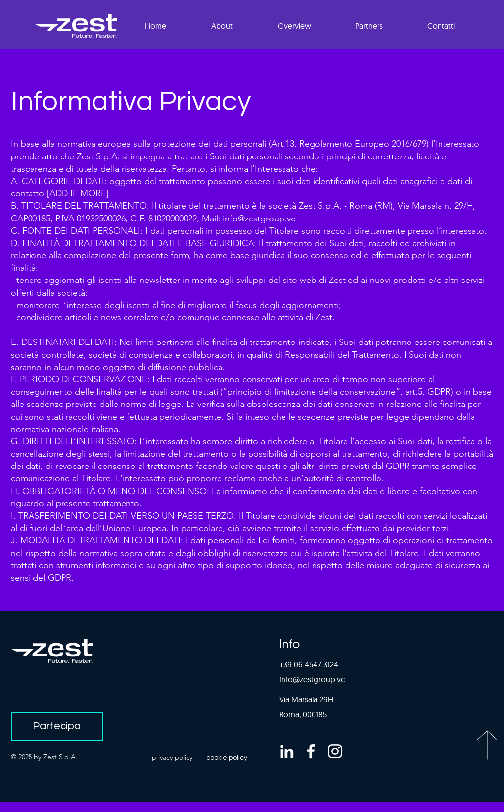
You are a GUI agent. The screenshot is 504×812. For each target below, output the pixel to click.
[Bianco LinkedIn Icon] (287, 751)
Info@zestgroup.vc (312, 679)
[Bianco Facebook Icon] (311, 751)
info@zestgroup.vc (259, 219)
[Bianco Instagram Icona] (335, 751)
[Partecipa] (57, 726)
